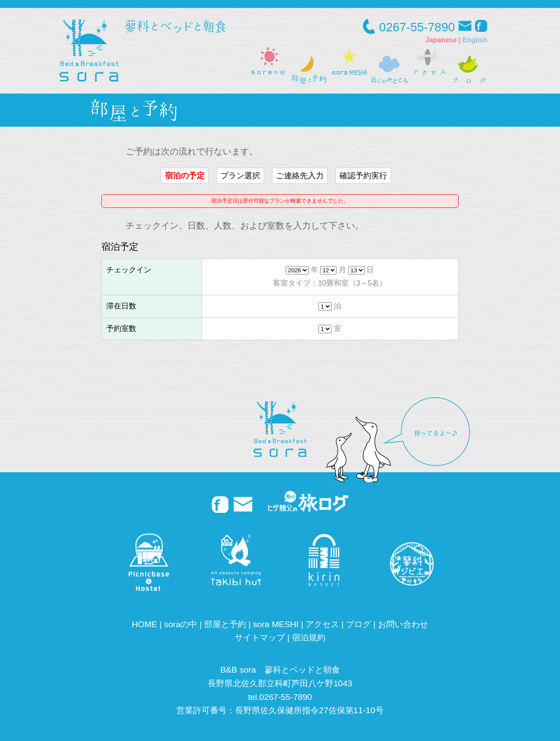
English (475, 40)
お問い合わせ (403, 624)
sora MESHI (276, 624)
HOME (145, 624)
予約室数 (121, 329)
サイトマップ (260, 638)
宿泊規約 (309, 638)
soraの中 (181, 624)
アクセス (322, 624)
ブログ (358, 624)
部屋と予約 (225, 624)
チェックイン (129, 270)
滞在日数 (121, 306)
